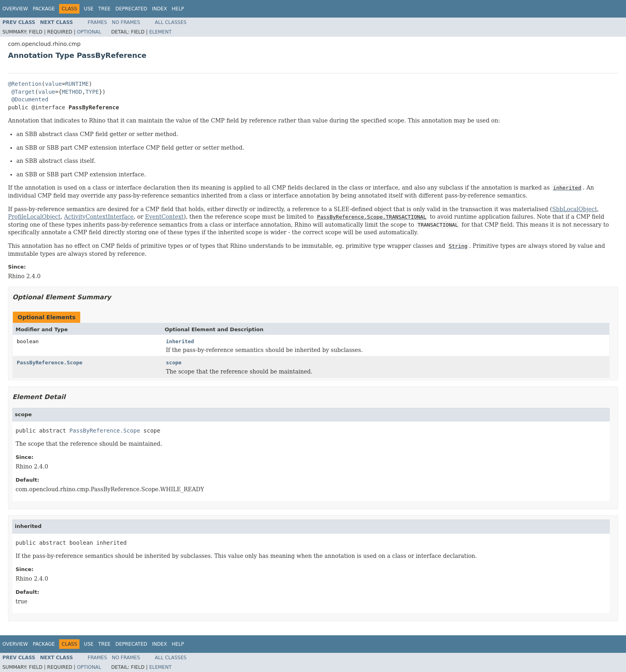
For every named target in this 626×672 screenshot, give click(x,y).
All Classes (171, 22)
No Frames (126, 22)
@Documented (30, 99)
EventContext (164, 217)
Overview (15, 9)
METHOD (72, 92)
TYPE (92, 92)
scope (174, 363)
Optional (89, 32)
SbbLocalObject (574, 209)
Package (44, 9)
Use (89, 9)
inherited (180, 341)
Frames (98, 22)
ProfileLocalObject (34, 217)
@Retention (25, 84)
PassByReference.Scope (50, 363)
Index (160, 9)
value (53, 84)
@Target (23, 92)
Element (160, 32)
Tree (104, 9)
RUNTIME (77, 84)
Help (178, 9)
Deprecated (131, 9)
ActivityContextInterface (99, 217)
